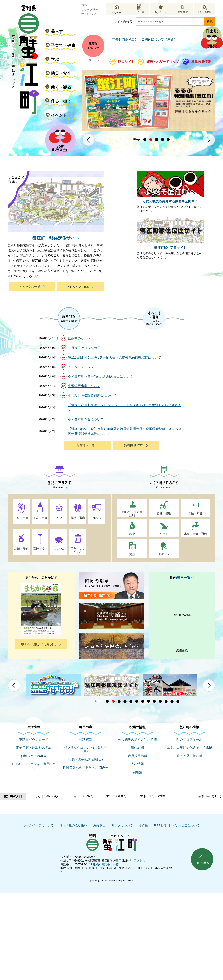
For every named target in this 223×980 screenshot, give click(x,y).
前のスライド (88, 140)
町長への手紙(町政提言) (86, 759)
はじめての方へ (90, 10)
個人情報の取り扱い (73, 825)
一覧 (89, 60)
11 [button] (166, 701)
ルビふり (139, 12)
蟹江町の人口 (13, 796)
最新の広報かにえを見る (39, 644)
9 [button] (154, 701)
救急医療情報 (201, 62)
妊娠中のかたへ (79, 338)
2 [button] (151, 140)
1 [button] (145, 139)
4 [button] (162, 139)
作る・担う (61, 101)
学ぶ (55, 59)
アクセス (139, 860)
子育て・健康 (63, 45)
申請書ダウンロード (34, 739)
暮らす (57, 31)
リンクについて (122, 825)
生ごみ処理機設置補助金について (92, 396)
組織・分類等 (205, 12)
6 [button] (137, 701)
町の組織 (137, 748)
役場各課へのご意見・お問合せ (86, 768)
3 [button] (157, 139)
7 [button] (143, 701)
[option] (149, 101)
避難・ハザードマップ (163, 62)
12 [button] (172, 701)
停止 (136, 140)
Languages (117, 12)
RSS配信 (160, 825)
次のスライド (209, 140)
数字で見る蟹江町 (189, 756)
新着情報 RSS (133, 445)
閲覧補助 (183, 12)
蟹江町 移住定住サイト (56, 238)
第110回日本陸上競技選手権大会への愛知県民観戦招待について (114, 357)
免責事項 (99, 825)
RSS (98, 60)
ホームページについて (38, 825)
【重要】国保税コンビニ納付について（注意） (143, 39)
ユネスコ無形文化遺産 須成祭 (189, 748)
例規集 (137, 772)
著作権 (143, 825)
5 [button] (168, 139)
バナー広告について (186, 825)
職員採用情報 (137, 756)
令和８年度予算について (86, 419)
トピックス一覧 (30, 287)
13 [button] (178, 701)
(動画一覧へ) (185, 578)
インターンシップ (81, 367)
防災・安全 (61, 73)
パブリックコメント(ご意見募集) (85, 749)
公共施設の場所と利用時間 (137, 739)
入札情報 (137, 764)
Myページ (161, 12)
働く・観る (61, 87)
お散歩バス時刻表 (34, 756)
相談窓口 (86, 739)
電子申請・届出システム (34, 748)
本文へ (85, 5)
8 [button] (148, 701)
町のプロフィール (189, 739)
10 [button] (160, 701)
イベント (59, 115)
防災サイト (126, 62)
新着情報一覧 (85, 445)
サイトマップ (89, 14)
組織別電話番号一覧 (106, 864)
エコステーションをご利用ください (34, 766)
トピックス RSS (78, 287)
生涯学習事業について (84, 386)
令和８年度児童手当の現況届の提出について (100, 376)
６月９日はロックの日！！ (87, 348)
